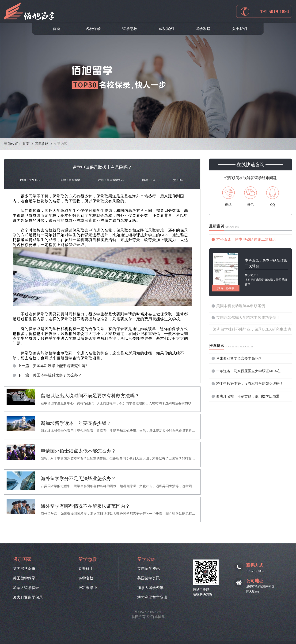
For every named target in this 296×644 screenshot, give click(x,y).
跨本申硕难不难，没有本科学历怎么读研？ (250, 384)
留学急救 (130, 29)
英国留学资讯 (148, 569)
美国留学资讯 (148, 578)
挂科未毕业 (88, 588)
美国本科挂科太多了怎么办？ (57, 375)
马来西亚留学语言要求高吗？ (239, 358)
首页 (57, 29)
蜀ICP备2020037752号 (148, 612)
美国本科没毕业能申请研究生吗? (60, 366)
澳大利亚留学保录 (28, 597)
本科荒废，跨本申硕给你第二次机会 (246, 239)
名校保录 (93, 29)
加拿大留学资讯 (150, 588)
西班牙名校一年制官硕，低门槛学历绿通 (248, 396)
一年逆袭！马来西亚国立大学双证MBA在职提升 (251, 371)
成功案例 (166, 29)
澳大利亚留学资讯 (152, 597)
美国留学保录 (24, 578)
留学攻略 (203, 29)
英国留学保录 (24, 569)
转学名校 (86, 578)
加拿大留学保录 (26, 588)
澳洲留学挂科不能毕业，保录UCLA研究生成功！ (253, 329)
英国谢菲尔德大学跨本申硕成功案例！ (248, 318)
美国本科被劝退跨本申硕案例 (241, 306)
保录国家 (22, 559)
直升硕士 (86, 569)
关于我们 (239, 29)
